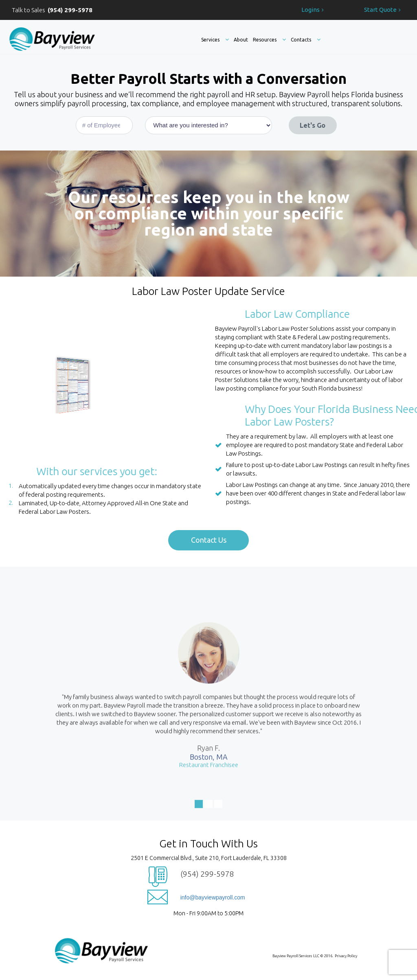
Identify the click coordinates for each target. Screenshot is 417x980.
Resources (269, 39)
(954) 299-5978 (207, 874)
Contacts (306, 39)
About (241, 40)
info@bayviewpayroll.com (213, 897)
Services (215, 39)
